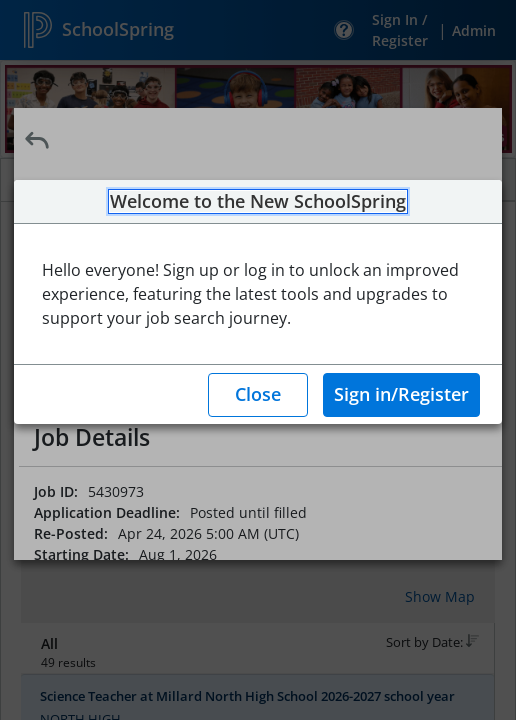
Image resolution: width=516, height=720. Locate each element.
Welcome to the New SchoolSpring (258, 202)
